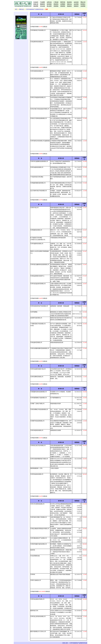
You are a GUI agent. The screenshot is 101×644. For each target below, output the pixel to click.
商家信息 (21, 9)
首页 (16, 9)
